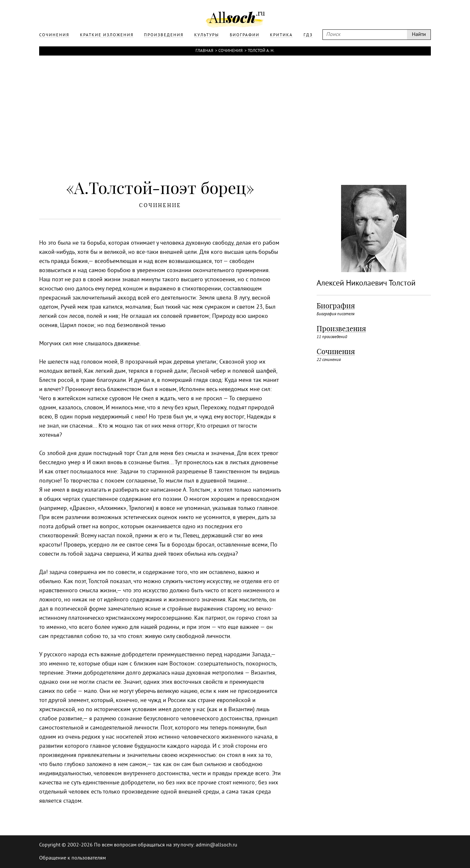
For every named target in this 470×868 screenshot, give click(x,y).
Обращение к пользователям (72, 858)
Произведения (341, 329)
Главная (204, 51)
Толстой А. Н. (261, 51)
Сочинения (230, 51)
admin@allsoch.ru (217, 845)
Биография (336, 306)
